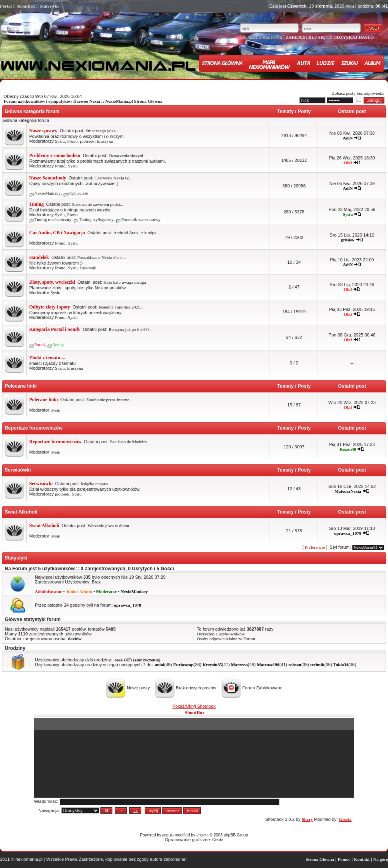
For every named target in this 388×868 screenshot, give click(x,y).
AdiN (348, 138)
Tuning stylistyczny (96, 219)
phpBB (168, 835)
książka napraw (95, 484)
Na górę (381, 859)
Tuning (36, 204)
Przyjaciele (78, 193)
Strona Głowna (320, 859)
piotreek (87, 141)
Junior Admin (79, 591)
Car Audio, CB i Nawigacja (57, 233)
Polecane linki (20, 386)
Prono (72, 141)
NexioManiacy (47, 193)
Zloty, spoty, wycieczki (52, 282)
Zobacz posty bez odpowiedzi (358, 93)
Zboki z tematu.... (47, 358)
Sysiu (60, 141)
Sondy (58, 344)
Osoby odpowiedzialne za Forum (226, 639)
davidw (75, 639)
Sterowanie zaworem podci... (98, 204)
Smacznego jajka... (102, 131)
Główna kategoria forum (31, 111)
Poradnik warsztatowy (141, 219)
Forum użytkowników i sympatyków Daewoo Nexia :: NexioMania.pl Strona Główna (83, 101)
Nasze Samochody (48, 178)
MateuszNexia (348, 491)
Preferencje (315, 547)
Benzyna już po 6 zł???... (131, 329)
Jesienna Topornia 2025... (121, 307)
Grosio (218, 840)
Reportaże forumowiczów (33, 428)
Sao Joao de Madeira (128, 442)
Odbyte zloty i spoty (50, 307)
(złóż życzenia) (147, 660)
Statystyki (49, 6)
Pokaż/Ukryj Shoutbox (194, 706)
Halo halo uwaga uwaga (125, 282)
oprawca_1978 (348, 533)
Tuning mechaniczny (53, 219)
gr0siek (348, 240)
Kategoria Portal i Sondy (55, 329)
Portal (6, 6)
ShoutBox (26, 6)
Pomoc (344, 859)
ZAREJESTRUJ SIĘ (305, 37)
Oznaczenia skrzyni (126, 155)
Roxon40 (88, 268)
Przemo (203, 835)
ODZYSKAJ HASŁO (353, 37)
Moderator (106, 591)
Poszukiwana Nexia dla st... (102, 257)
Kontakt (362, 859)
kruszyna (105, 141)
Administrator (48, 591)
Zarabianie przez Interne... (110, 400)
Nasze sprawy (43, 131)
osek (119, 660)
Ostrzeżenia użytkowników (221, 634)
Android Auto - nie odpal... (137, 233)
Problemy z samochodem (55, 155)
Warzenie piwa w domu (108, 526)
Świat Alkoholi (20, 512)
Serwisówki (17, 470)
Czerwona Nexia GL (113, 178)
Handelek (39, 257)
